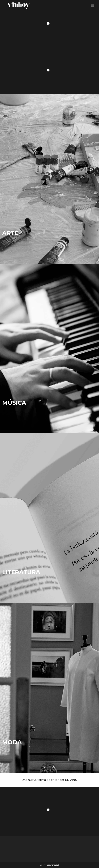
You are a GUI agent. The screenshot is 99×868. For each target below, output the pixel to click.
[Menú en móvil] (93, 5)
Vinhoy (43, 865)
